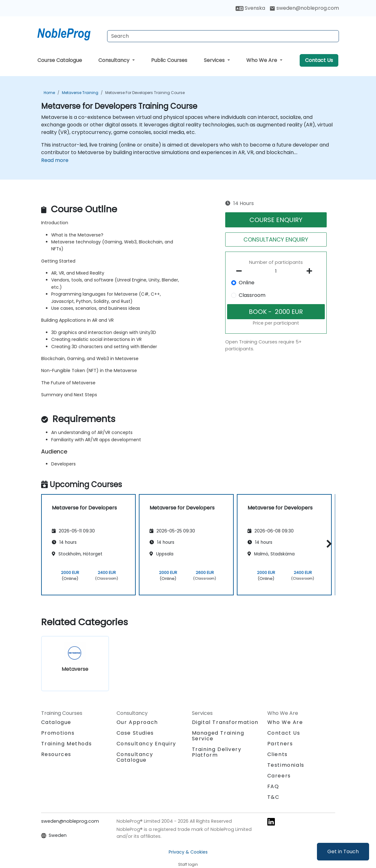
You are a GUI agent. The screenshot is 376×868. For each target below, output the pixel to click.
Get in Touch (343, 851)
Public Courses (169, 60)
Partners (280, 744)
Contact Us (319, 60)
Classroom (252, 295)
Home (49, 93)
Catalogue (56, 722)
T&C (273, 797)
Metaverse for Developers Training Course (145, 93)
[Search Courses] (223, 36)
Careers (279, 776)
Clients (278, 754)
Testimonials (286, 765)
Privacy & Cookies (188, 852)
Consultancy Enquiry (146, 744)
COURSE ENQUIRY (276, 220)
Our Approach (137, 722)
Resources (56, 754)
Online (247, 283)
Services (215, 60)
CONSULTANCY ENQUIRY (276, 239)
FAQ (273, 786)
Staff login (188, 864)
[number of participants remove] (241, 271)
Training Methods (67, 744)
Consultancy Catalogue (135, 757)
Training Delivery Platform (217, 752)
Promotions (58, 733)
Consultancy (114, 60)
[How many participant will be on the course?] (276, 271)
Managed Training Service (218, 736)
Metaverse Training (80, 93)
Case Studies (135, 733)
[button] (327, 544)
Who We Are (262, 60)
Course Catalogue (60, 60)
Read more (55, 160)
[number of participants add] (311, 271)
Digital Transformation (225, 722)
